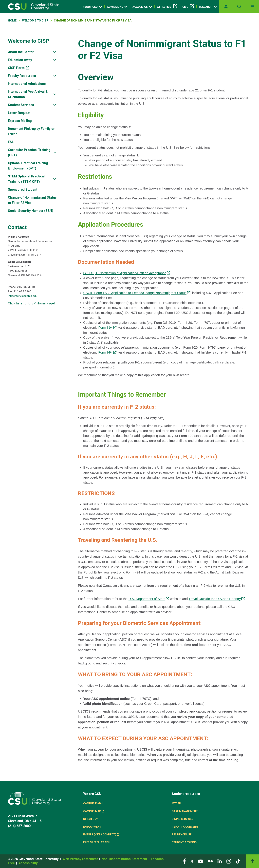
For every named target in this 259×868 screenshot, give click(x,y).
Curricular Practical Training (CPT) (29, 152)
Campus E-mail (94, 803)
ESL (11, 142)
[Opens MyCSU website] (226, 7)
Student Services (21, 105)
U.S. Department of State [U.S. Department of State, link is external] (149, 599)
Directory (91, 819)
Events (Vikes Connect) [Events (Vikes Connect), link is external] (101, 835)
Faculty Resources (22, 76)
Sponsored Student (23, 190)
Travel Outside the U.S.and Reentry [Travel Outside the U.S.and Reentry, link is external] (217, 599)
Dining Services (182, 819)
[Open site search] (239, 7)
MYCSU (176, 803)
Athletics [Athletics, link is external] (167, 7)
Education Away (20, 60)
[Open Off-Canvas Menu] (252, 7)
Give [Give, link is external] (188, 7)
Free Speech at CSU (97, 842)
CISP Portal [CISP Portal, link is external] (19, 68)
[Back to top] (252, 861)
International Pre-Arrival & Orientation (28, 94)
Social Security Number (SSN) (31, 211)
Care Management (185, 811)
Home (12, 20)
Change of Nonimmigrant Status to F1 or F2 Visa (32, 200)
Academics (142, 7)
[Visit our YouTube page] (201, 861)
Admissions (117, 7)
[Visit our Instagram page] (229, 861)
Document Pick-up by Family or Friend (31, 131)
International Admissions (27, 84)
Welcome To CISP (35, 20)
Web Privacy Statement (81, 859)
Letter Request (19, 113)
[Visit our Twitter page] (192, 861)
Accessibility (28, 863)
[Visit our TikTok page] (238, 861)
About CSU (92, 7)
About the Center (21, 52)
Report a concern (185, 827)
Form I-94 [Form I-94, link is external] (107, 328)
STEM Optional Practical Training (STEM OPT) (26, 179)
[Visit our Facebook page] (184, 861)
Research (208, 7)
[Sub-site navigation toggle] (55, 52)
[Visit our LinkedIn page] (220, 861)
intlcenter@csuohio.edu (23, 296)
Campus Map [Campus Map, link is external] (94, 811)
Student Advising (184, 842)
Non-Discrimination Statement (125, 859)
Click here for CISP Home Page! (31, 303)
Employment (92, 827)
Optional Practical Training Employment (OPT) (28, 166)
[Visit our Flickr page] (210, 861)
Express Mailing (20, 121)
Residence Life (182, 835)
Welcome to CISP (29, 41)
